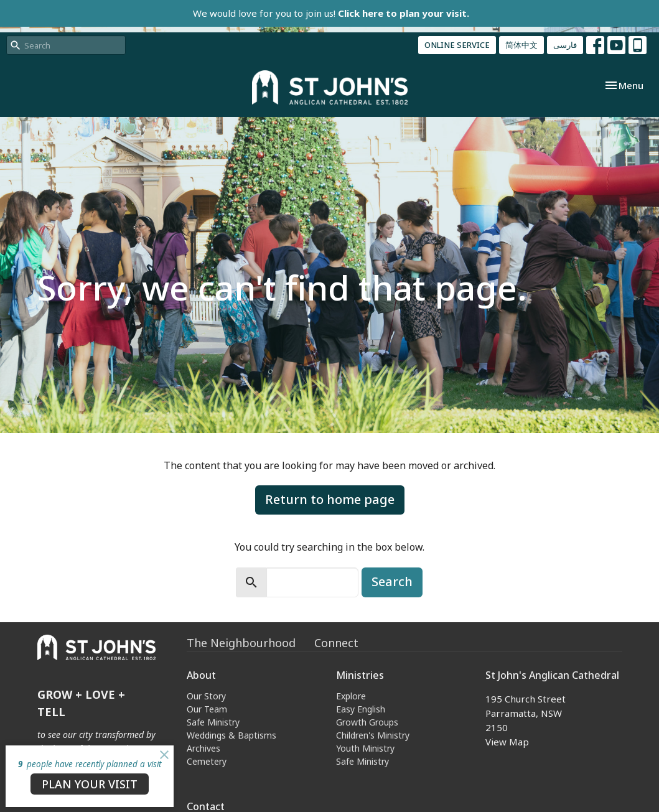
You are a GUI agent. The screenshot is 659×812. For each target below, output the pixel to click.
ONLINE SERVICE (457, 45)
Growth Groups (367, 722)
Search (392, 581)
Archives (203, 748)
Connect (336, 643)
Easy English (361, 709)
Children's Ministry (373, 735)
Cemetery (207, 761)
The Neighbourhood (241, 643)
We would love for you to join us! (331, 13)
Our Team (207, 709)
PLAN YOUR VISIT (90, 784)
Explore (351, 696)
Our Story (206, 696)
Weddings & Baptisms (231, 735)
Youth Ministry (365, 748)
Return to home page (330, 499)
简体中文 (521, 45)
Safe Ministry (213, 722)
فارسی (565, 45)
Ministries (360, 675)
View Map (507, 742)
